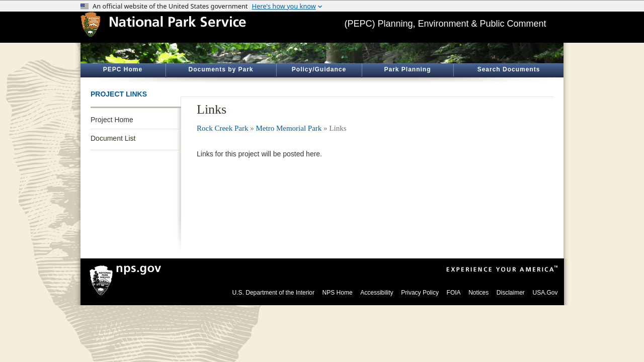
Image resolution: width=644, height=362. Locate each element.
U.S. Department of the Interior (273, 293)
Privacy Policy (420, 293)
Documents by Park (221, 69)
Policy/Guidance (319, 69)
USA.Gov (545, 293)
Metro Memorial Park (289, 128)
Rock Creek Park (222, 128)
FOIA (454, 293)
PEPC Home (123, 69)
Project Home (112, 120)
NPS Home (338, 293)
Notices (478, 293)
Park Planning (407, 69)
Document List (113, 138)
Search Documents (509, 69)
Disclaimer (511, 293)
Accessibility (377, 293)
